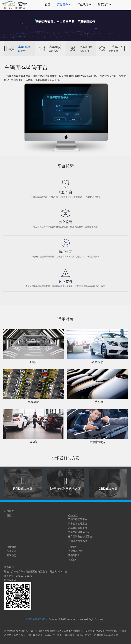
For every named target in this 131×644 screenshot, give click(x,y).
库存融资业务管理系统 (80, 536)
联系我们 (73, 560)
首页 (48, 5)
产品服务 (64, 5)
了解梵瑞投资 (75, 551)
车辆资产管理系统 (78, 541)
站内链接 (9, 511)
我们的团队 (74, 555)
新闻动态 (11, 555)
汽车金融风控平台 (78, 528)
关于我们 (104, 5)
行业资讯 (11, 551)
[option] (19, 49)
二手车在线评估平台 (79, 532)
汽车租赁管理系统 (78, 524)
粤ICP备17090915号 (37, 619)
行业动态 (84, 5)
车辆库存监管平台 (78, 519)
